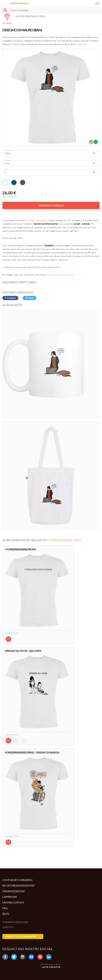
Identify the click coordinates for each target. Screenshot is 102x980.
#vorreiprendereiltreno (36, 220)
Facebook (10, 298)
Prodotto (8, 150)
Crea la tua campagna (20, 936)
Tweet (29, 298)
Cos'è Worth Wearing (17, 880)
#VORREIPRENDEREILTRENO (64, 540)
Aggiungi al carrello (51, 205)
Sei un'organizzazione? (19, 885)
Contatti (8, 927)
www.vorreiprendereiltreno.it (60, 275)
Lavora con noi (13, 902)
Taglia (7, 170)
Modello (8, 160)
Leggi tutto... (82, 44)
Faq (5, 908)
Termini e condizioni (15, 922)
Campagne (10, 897)
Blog (6, 914)
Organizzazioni (14, 891)
